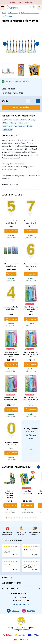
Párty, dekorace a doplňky (30, 13)
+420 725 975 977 (21, 598)
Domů (4, 13)
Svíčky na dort (8, 16)
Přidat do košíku (21, 107)
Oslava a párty (13, 13)
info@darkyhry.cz (21, 604)
